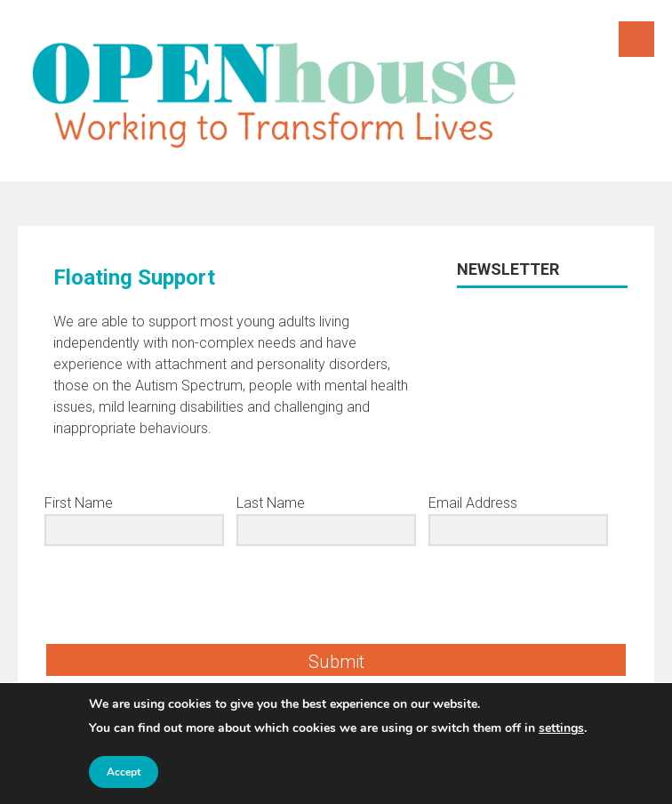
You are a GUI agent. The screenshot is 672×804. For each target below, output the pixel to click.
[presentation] (154, 595)
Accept (124, 772)
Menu (636, 39)
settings (561, 728)
